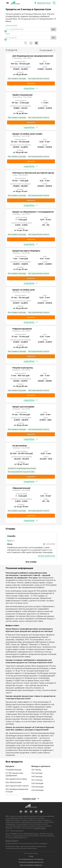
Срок (8, 34)
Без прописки (12, 795)
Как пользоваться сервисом (31, 865)
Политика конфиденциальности (31, 862)
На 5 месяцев (37, 783)
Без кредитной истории (16, 779)
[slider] (31, 31)
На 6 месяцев (37, 787)
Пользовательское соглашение (31, 859)
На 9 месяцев (37, 790)
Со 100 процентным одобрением (14, 774)
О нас (31, 856)
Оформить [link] (31, 83)
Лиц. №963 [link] (27, 58)
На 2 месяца (37, 773)
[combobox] (47, 50)
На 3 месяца (37, 777)
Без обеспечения (13, 782)
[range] (31, 29)
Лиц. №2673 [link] (23, 175)
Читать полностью (46, 556)
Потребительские (14, 770)
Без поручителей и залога (17, 786)
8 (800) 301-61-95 (12, 841)
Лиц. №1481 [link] (26, 136)
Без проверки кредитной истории (17, 790)
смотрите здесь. (40, 828)
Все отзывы (31, 562)
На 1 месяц (36, 770)
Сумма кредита (11, 25)
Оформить (31, 161)
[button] (8, 3)
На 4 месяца (37, 780)
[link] (21, 812)
